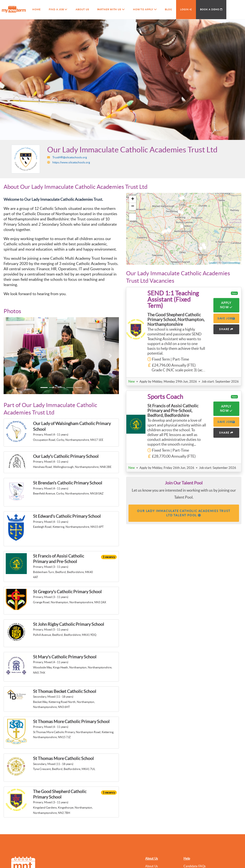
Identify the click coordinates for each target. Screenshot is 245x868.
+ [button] (133, 199)
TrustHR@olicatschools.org (70, 157)
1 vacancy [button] (109, 557)
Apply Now (226, 305)
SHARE (226, 329)
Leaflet (213, 263)
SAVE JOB (226, 318)
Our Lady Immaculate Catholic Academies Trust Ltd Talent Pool (184, 513)
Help (187, 859)
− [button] (133, 207)
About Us (152, 859)
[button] (12, 356)
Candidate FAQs (195, 866)
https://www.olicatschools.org (71, 162)
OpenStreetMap (231, 263)
